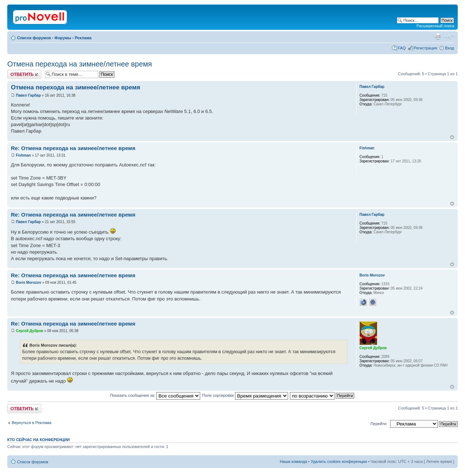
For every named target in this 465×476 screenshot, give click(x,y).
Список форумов (34, 38)
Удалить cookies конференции (339, 461)
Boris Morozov (29, 283)
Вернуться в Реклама (31, 423)
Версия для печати (438, 36)
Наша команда (293, 461)
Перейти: (379, 424)
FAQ (402, 48)
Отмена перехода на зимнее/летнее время (80, 64)
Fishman (23, 155)
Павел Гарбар (29, 95)
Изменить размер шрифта (449, 36)
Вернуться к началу (452, 137)
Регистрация (425, 48)
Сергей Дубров (30, 331)
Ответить (24, 74)
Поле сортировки (245, 395)
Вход (450, 48)
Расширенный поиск (435, 26)
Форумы (63, 38)
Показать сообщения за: (155, 395)
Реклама (83, 38)
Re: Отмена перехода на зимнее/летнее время (73, 148)
